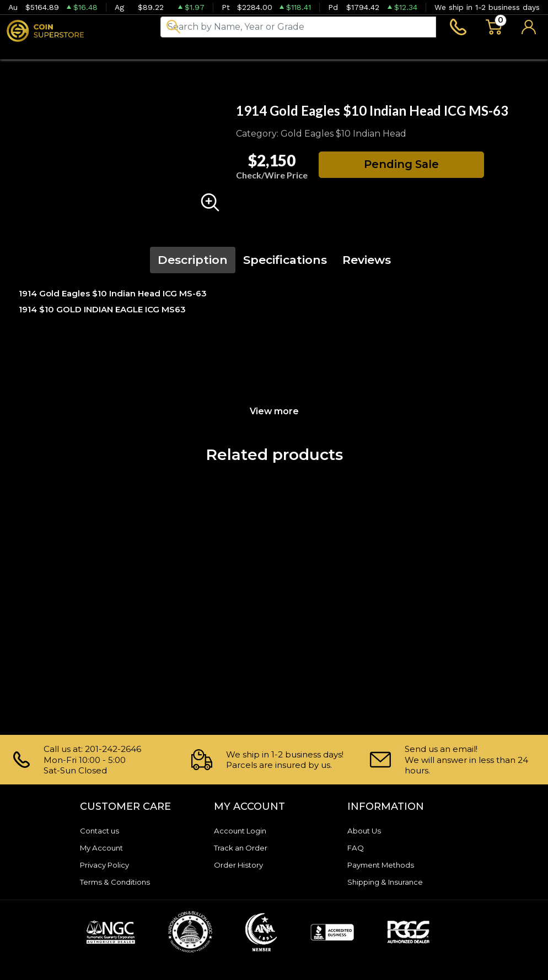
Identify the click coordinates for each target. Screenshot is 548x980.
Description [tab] (193, 264)
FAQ (357, 848)
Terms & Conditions (120, 882)
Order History (242, 865)
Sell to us (519, 52)
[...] (298, 29)
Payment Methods (386, 865)
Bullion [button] (23, 52)
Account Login (245, 830)
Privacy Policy (108, 865)
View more (274, 415)
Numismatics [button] (94, 52)
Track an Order (245, 848)
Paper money (181, 52)
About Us (367, 830)
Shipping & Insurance (391, 882)
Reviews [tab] (367, 264)
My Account (105, 848)
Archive (255, 52)
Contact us (103, 830)
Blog (307, 52)
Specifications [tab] (285, 264)
